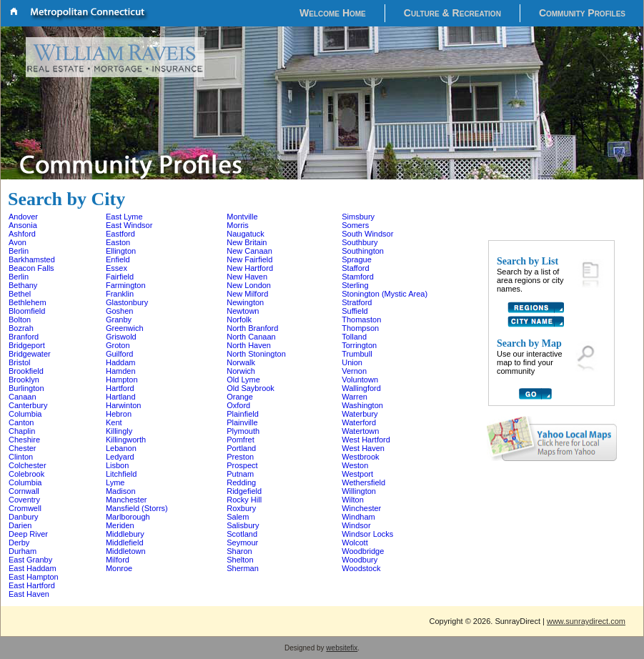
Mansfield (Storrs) (137, 508)
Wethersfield (363, 482)
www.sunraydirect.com (586, 621)
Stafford (355, 268)
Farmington (126, 285)
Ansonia (23, 225)
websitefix (342, 648)
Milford (118, 560)
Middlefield (125, 542)
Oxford (238, 405)
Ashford (22, 234)
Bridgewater (30, 354)
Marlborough (128, 517)
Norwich (241, 371)
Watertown (360, 431)
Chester (23, 448)
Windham (358, 517)
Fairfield (120, 277)
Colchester (28, 465)
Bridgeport (27, 345)
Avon (18, 242)
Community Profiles (582, 13)
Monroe (119, 568)
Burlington (26, 388)
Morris (238, 225)
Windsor (356, 525)
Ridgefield (244, 491)
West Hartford (366, 440)
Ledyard (120, 457)
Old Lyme (243, 380)
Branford (24, 337)
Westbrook (360, 457)
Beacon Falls (31, 268)
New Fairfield (249, 259)
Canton (21, 422)
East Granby (30, 560)
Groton (118, 345)
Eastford (120, 234)
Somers (355, 225)
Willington (359, 491)
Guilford (120, 354)
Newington (245, 302)
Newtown (243, 311)
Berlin (19, 251)
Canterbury (28, 405)
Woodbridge (363, 551)
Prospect (242, 465)
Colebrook (26, 474)
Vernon (354, 371)
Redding (241, 482)
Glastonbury (127, 302)
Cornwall (24, 491)
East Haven (29, 594)
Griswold (121, 337)
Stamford (358, 277)
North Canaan (251, 337)
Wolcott (355, 542)
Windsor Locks (367, 534)
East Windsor (129, 225)
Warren (355, 397)
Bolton (20, 319)
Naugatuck (246, 234)
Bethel (20, 294)
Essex (117, 268)
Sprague (357, 259)
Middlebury (125, 534)
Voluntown (360, 380)
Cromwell (25, 508)
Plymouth (243, 431)
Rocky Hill (244, 500)
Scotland (242, 534)
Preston (240, 457)
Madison (121, 491)
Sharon (239, 551)
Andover (23, 217)
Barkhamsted (32, 259)
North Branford (252, 328)
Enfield (118, 259)
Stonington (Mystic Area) (385, 294)
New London (249, 285)
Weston (355, 465)
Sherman (243, 568)
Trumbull (357, 354)
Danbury (24, 517)
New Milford (247, 294)
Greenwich (125, 328)
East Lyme (124, 217)
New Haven (247, 277)
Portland (241, 448)
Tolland (354, 337)
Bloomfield (27, 311)
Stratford (357, 302)
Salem (238, 517)
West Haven (363, 448)
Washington (362, 405)
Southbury (360, 242)
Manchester (126, 500)
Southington (363, 251)
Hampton (122, 380)
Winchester (361, 508)
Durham (23, 551)
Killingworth (126, 440)
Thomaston (361, 319)
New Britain (247, 242)
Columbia (25, 414)
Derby (19, 542)
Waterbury (360, 414)
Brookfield (26, 371)
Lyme (115, 482)
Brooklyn (24, 380)
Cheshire (24, 440)
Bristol (20, 362)
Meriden (120, 525)
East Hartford (32, 585)
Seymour (242, 542)
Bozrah (21, 328)
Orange (240, 397)
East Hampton (34, 577)
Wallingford (361, 388)
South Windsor (367, 234)
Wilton (353, 500)
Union (352, 362)
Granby (119, 319)
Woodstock (361, 568)
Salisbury (243, 525)
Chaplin (22, 431)
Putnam (240, 474)
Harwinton (124, 405)
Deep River (28, 534)
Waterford (359, 422)
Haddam (121, 362)
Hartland (121, 397)
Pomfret (241, 440)
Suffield (355, 311)
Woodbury (360, 560)
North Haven (249, 345)
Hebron (119, 414)
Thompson (360, 328)
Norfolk (239, 319)
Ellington (121, 251)
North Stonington (256, 354)
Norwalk (241, 362)
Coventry (24, 500)
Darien (20, 525)
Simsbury (358, 217)
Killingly (119, 431)
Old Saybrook (251, 388)
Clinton (21, 457)
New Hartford (250, 268)
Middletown (126, 551)
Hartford (120, 388)
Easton (118, 242)
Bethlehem (28, 302)
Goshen (120, 311)
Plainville (242, 422)
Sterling (355, 285)
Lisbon (117, 465)
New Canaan (249, 251)
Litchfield (121, 474)
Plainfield (243, 414)
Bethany (23, 285)
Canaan (23, 397)
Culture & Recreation (452, 13)
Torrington (359, 345)
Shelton (240, 560)
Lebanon (121, 448)
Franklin (120, 294)
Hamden (121, 371)
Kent (114, 422)
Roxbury (241, 508)
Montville (242, 217)
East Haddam (33, 568)
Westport (357, 474)
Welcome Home (333, 13)
